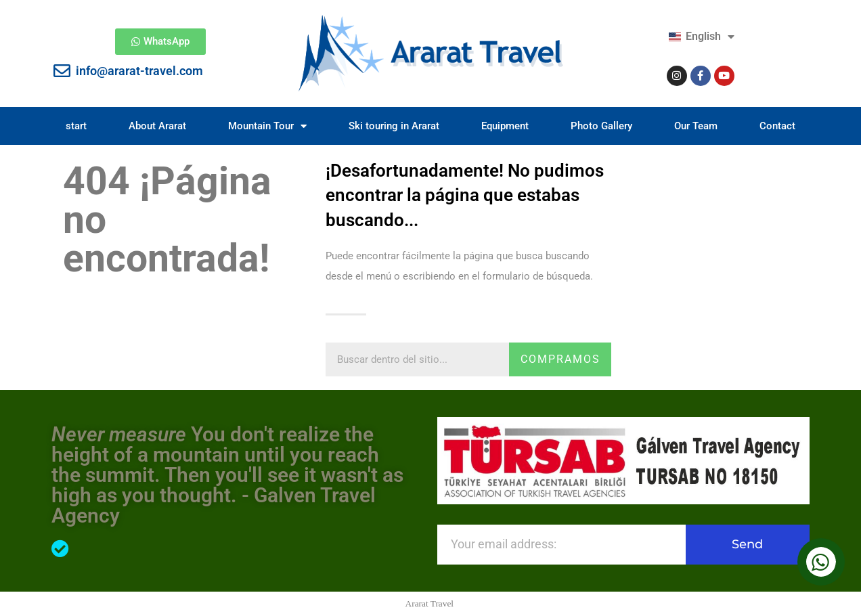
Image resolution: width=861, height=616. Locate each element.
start (76, 126)
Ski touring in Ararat (394, 126)
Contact (777, 126)
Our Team (696, 126)
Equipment (505, 126)
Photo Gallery (601, 126)
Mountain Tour (267, 126)
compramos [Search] (560, 359)
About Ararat (157, 126)
